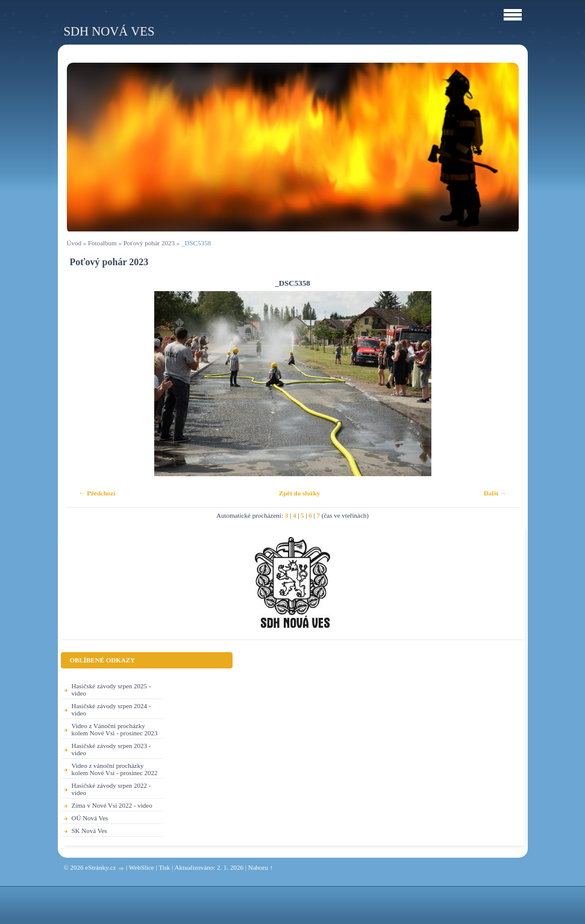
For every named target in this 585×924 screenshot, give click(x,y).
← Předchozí (97, 493)
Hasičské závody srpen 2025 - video (111, 690)
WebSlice (142, 867)
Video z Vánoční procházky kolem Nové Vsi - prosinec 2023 (115, 729)
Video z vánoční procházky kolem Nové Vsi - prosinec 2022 (115, 769)
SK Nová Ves (89, 831)
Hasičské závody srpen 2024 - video (111, 709)
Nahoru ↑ (261, 867)
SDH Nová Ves (109, 31)
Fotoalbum (102, 243)
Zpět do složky (299, 493)
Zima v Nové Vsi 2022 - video (112, 805)
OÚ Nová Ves (90, 818)
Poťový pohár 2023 (149, 243)
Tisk (164, 867)
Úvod (74, 243)
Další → (495, 493)
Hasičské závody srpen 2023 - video (111, 749)
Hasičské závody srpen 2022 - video (111, 789)
